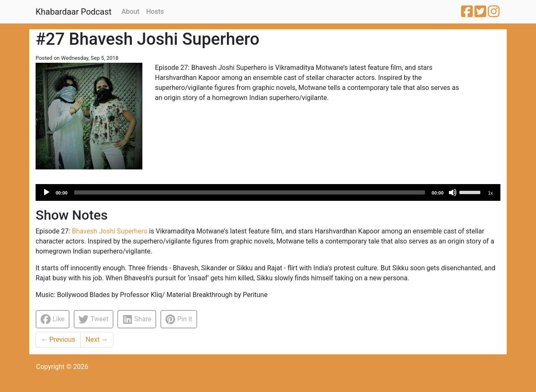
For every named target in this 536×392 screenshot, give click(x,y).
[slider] (250, 192)
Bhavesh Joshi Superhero (110, 231)
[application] (268, 192)
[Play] (46, 192)
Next (97, 339)
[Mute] (453, 192)
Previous (58, 339)
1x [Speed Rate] (490, 193)
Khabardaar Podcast (73, 12)
